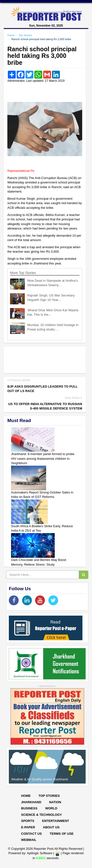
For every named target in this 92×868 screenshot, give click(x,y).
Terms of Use (62, 834)
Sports (28, 821)
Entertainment (55, 821)
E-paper (28, 827)
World (51, 808)
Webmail (29, 840)
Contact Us (31, 834)
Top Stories (25, 35)
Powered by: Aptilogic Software (30, 853)
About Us (51, 827)
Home (11, 35)
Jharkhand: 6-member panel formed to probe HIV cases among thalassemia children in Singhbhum (43, 459)
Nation (55, 802)
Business (29, 808)
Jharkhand (31, 802)
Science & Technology (41, 815)
